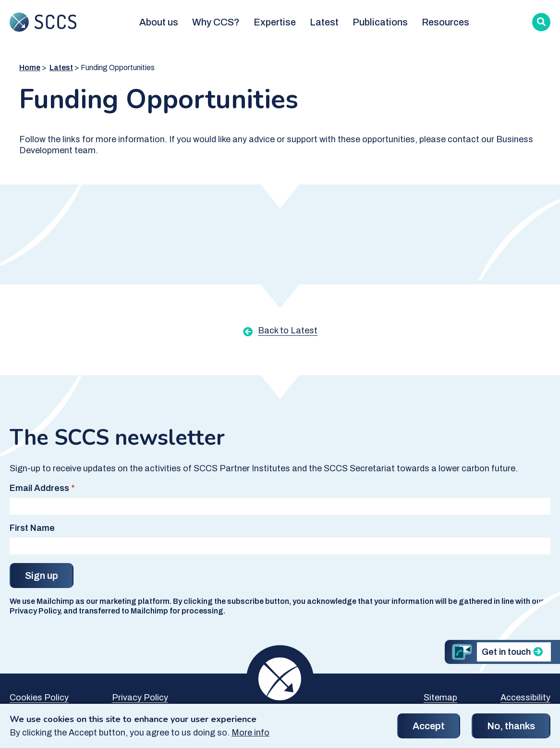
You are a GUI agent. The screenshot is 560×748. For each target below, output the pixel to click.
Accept (429, 730)
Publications (380, 22)
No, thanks (511, 730)
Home (30, 67)
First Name (32, 528)
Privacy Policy (140, 698)
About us (159, 22)
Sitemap (440, 698)
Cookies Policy (39, 698)
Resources (445, 22)
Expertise (275, 22)
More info (250, 736)
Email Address (39, 488)
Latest (324, 22)
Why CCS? (216, 22)
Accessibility (525, 698)
